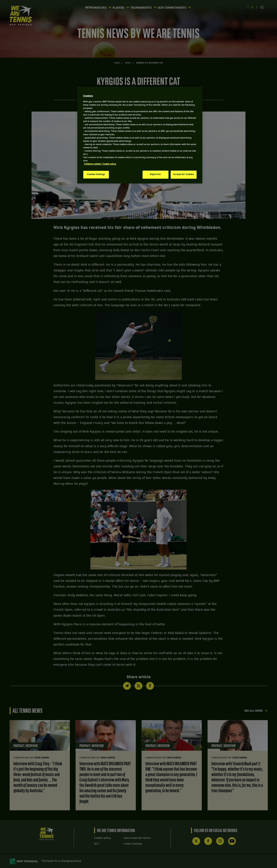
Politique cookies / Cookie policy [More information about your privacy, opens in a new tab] (100, 164)
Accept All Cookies (184, 174)
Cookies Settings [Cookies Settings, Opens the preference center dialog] (96, 174)
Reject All (155, 174)
